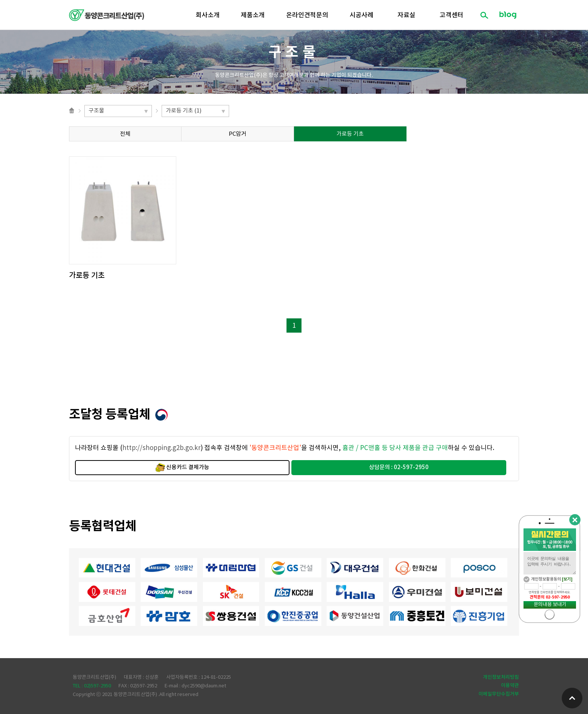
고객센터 (451, 15)
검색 (484, 15)
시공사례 (361, 15)
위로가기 (572, 698)
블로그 (508, 15)
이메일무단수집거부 (499, 694)
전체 (125, 134)
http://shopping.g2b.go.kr (161, 448)
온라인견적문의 (307, 15)
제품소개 (253, 15)
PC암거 (238, 134)
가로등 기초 (350, 134)
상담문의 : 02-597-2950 (399, 467)
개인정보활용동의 (546, 579)
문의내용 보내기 (550, 604)
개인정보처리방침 (501, 677)
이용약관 (510, 685)
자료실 (406, 15)
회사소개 (208, 15)
